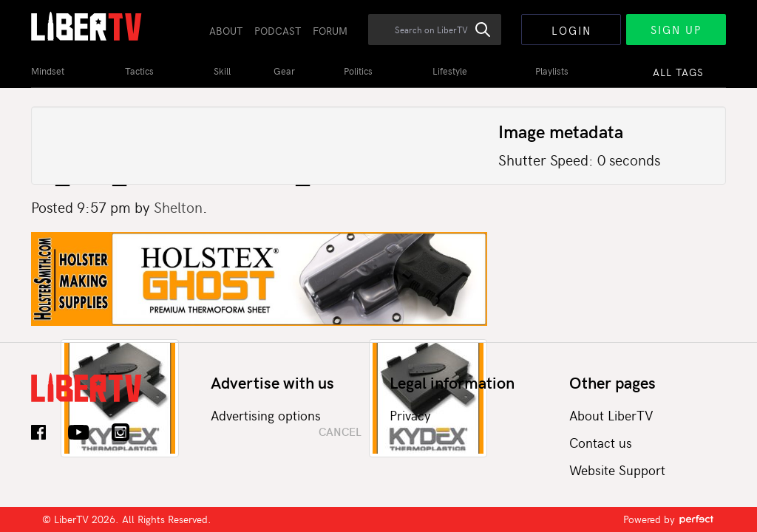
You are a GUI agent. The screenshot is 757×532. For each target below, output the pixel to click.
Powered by (669, 519)
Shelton (178, 207)
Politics (358, 71)
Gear (284, 71)
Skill (222, 71)
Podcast (278, 31)
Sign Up (676, 30)
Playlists (552, 71)
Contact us (601, 442)
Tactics (139, 71)
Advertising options (266, 415)
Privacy (410, 415)
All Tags (678, 72)
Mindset (48, 71)
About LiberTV (611, 415)
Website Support (617, 470)
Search (491, 38)
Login (571, 30)
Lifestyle (450, 71)
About (226, 31)
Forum (330, 31)
